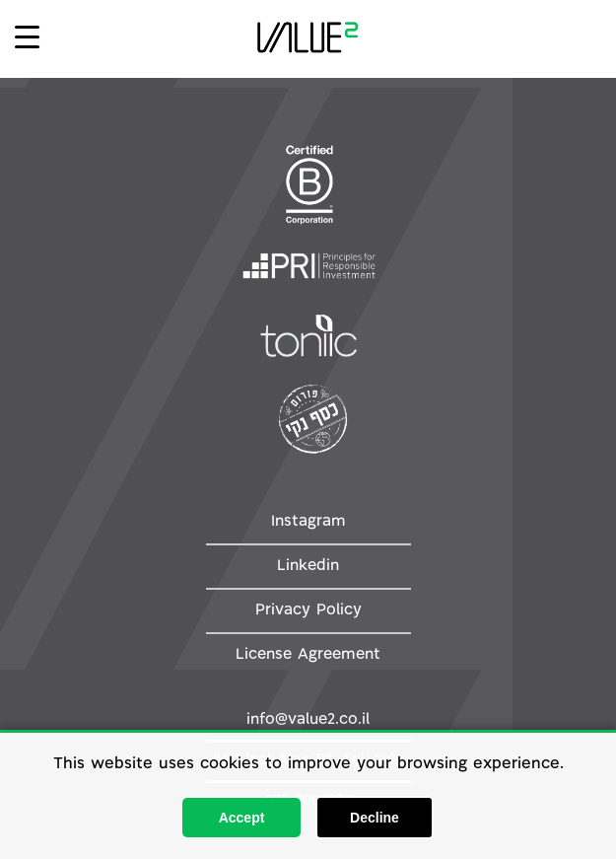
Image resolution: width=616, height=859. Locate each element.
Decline (375, 818)
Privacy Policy (308, 610)
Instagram (308, 522)
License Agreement (308, 655)
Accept (242, 818)
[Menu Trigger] (27, 36)
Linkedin (308, 566)
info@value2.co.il (308, 720)
